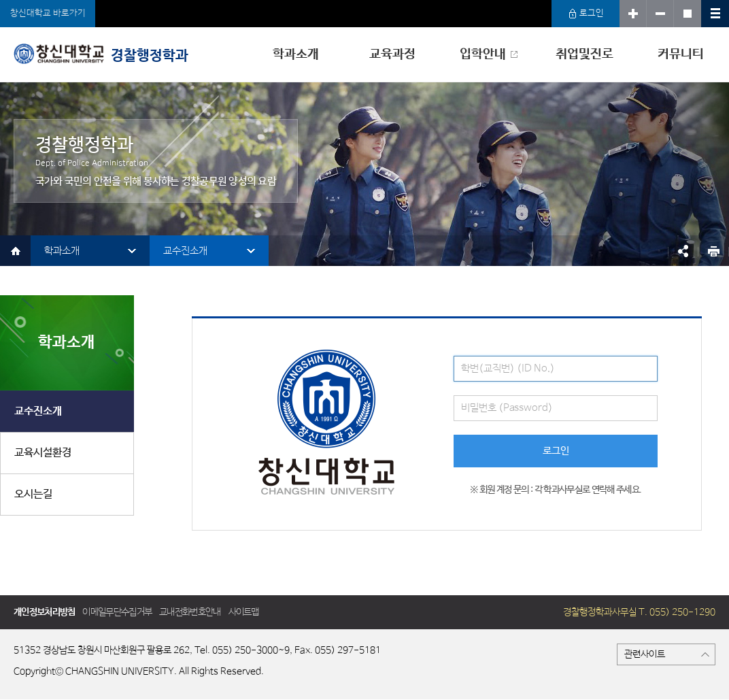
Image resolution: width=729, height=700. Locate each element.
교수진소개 (185, 251)
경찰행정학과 (101, 54)
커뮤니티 (681, 54)
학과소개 (296, 54)
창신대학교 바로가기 (48, 13)
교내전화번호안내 (190, 612)
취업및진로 (584, 54)
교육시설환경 (43, 453)
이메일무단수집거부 (117, 612)
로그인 (586, 13)
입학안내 (483, 54)
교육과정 (392, 54)
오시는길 (33, 494)
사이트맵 (244, 612)
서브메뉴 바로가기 (0, 0)
